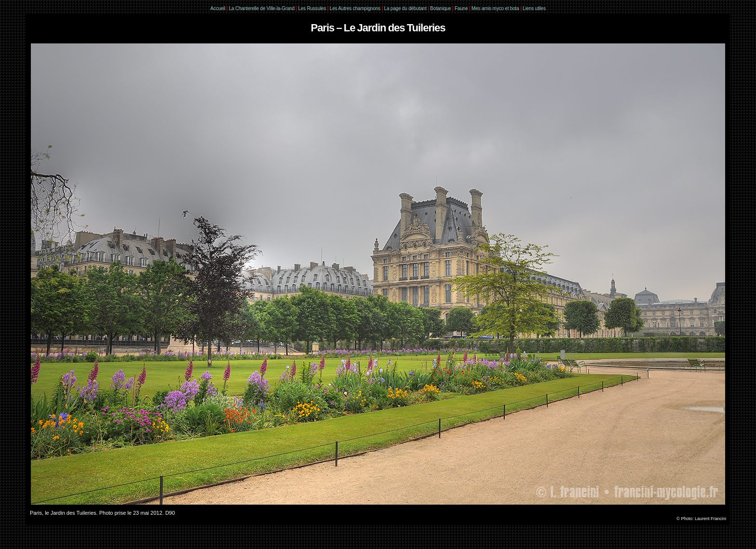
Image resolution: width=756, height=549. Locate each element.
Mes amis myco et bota (495, 8)
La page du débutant (405, 8)
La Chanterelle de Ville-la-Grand (263, 8)
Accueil (218, 8)
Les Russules (312, 8)
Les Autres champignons (355, 8)
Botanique (440, 8)
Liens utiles (534, 8)
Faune (461, 8)
